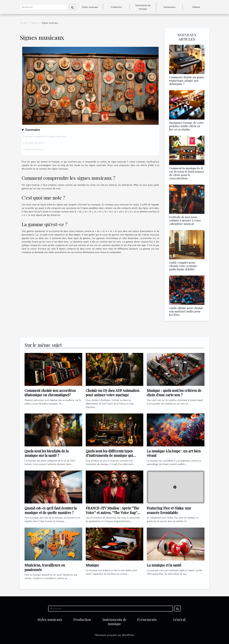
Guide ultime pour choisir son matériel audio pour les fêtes (186, 311)
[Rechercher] (44, 7)
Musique (92, 565)
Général (196, 7)
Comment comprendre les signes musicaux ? (45, 136)
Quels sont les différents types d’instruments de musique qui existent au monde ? (109, 455)
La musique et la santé (164, 565)
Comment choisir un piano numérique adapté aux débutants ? (187, 80)
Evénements (169, 7)
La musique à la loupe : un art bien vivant (174, 453)
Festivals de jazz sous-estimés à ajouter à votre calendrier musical (185, 220)
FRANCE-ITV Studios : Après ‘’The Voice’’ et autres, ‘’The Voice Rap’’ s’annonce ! (112, 512)
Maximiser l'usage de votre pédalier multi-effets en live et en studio (187, 126)
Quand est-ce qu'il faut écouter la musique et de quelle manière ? (51, 510)
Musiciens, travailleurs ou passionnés (45, 567)
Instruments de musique (143, 7)
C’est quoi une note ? (34, 143)
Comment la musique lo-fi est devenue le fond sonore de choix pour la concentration (187, 173)
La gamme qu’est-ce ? (34, 149)
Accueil (24, 23)
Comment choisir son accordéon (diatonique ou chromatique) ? (50, 393)
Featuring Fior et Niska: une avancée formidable (169, 510)
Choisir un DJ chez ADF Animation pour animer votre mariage (113, 393)
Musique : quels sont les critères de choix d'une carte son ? (174, 393)
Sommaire (32, 130)
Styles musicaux (90, 7)
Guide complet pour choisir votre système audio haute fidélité (183, 266)
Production (116, 7)
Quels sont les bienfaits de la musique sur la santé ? (47, 453)
